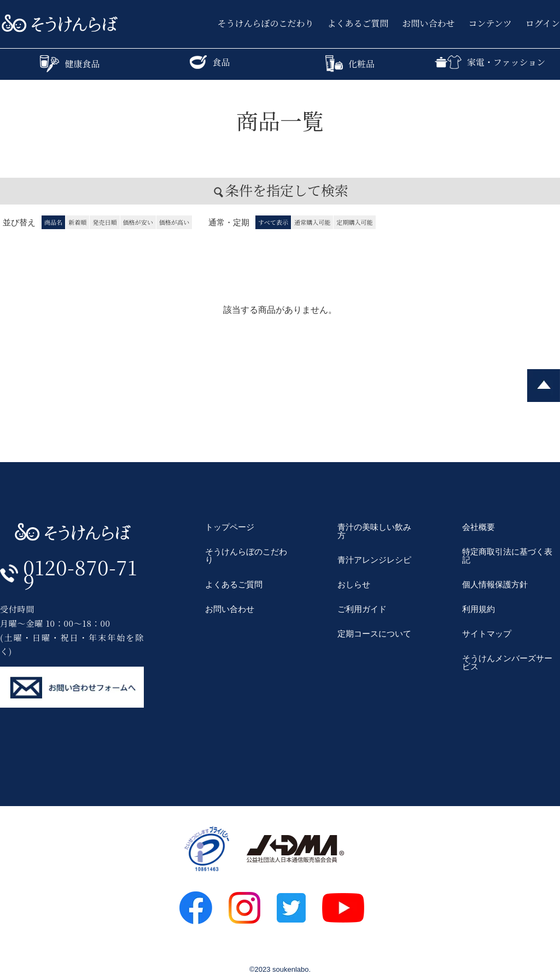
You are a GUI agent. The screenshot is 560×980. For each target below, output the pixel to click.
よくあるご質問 (358, 24)
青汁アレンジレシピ (374, 560)
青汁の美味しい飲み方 (374, 531)
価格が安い (138, 222)
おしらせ (354, 584)
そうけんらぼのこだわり (266, 24)
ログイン (543, 24)
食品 (210, 62)
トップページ (230, 527)
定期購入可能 (354, 222)
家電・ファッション (490, 62)
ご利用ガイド (362, 609)
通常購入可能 (312, 222)
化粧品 (350, 64)
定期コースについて (374, 634)
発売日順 (104, 222)
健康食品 (70, 64)
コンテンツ (490, 24)
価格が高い (174, 222)
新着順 (77, 222)
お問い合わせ (429, 24)
